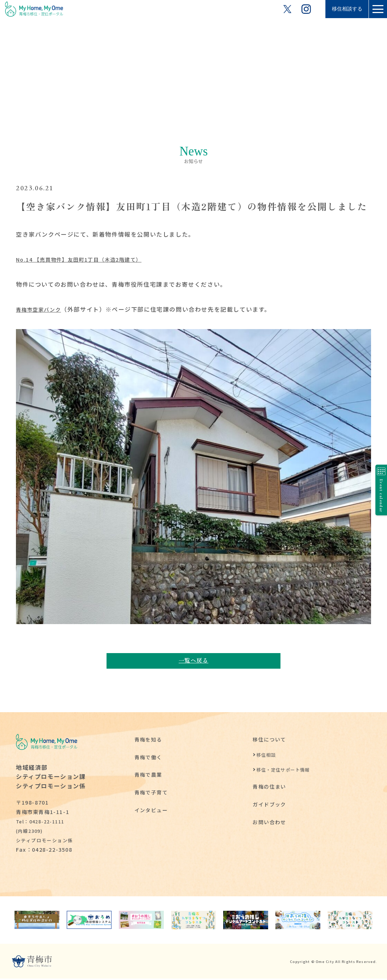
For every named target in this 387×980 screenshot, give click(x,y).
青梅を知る (149, 741)
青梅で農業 (149, 776)
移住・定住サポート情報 (285, 771)
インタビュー (151, 811)
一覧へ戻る (193, 661)
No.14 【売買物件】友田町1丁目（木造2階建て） (88, 259)
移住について (270, 741)
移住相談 (267, 756)
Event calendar (378, 490)
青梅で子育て (151, 794)
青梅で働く (149, 758)
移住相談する (340, 9)
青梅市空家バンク (42, 309)
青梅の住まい (270, 788)
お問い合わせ (270, 823)
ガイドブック (270, 805)
